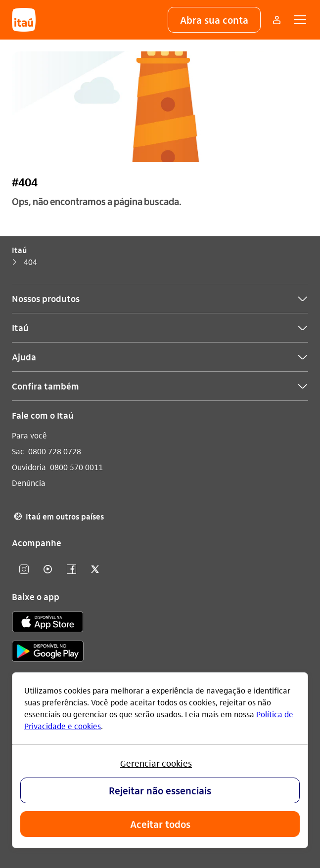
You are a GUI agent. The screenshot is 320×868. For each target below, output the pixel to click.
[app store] (48, 623)
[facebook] (71, 570)
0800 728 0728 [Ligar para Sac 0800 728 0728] (55, 451)
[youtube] (47, 570)
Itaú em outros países (58, 517)
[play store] (48, 653)
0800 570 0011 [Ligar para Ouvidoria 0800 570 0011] (76, 467)
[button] (214, 20)
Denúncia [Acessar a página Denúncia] (29, 483)
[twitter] (95, 570)
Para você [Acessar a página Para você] (29, 435)
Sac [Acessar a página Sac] (18, 451)
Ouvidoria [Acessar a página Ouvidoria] (29, 467)
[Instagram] (24, 570)
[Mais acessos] (276, 20)
